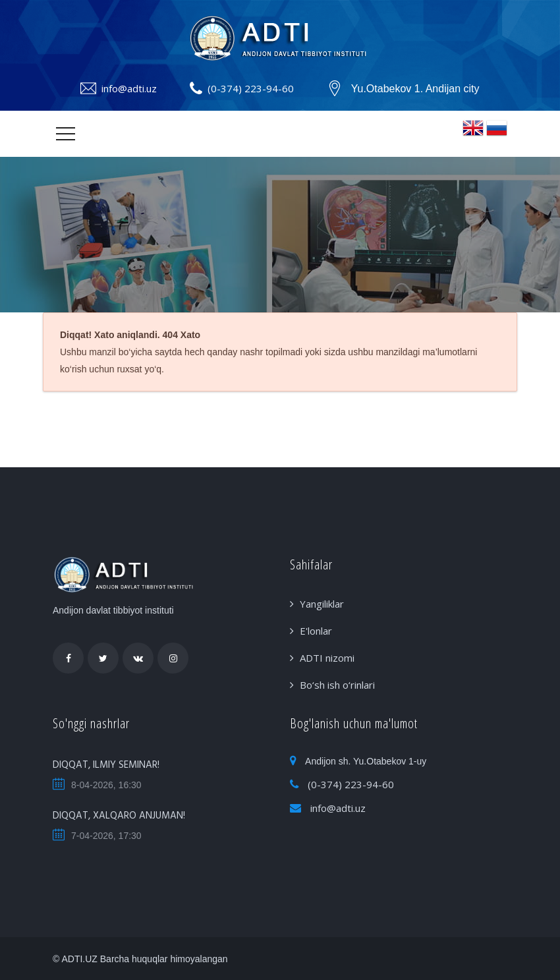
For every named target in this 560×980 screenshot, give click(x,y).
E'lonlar (316, 631)
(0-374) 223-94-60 (251, 88)
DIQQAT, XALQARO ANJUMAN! (119, 816)
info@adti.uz (129, 88)
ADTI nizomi (327, 658)
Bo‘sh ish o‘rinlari (337, 685)
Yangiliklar (322, 604)
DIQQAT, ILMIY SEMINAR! (106, 765)
